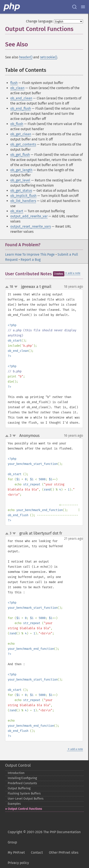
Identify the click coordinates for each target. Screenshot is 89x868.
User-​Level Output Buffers (26, 799)
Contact (37, 853)
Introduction (16, 773)
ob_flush (17, 124)
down (16, 287)
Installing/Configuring (22, 778)
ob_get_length (21, 170)
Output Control (18, 765)
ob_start (17, 211)
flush (14, 83)
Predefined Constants (22, 783)
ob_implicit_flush (23, 196)
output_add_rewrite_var (29, 216)
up (8, 287)
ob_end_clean (21, 98)
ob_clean (17, 88)
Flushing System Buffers (24, 794)
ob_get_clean (21, 134)
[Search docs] (74, 7)
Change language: (40, 21)
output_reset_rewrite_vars (31, 226)
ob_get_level (20, 180)
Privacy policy (18, 863)
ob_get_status (21, 191)
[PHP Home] (12, 7)
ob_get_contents (23, 144)
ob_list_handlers (23, 201)
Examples (14, 804)
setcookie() (49, 57)
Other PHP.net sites (64, 853)
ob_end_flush (21, 108)
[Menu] (83, 7)
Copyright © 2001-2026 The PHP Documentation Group (44, 837)
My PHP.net (16, 853)
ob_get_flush (20, 155)
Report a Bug (31, 260)
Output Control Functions (25, 809)
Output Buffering (19, 788)
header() (26, 57)
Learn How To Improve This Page (30, 254)
